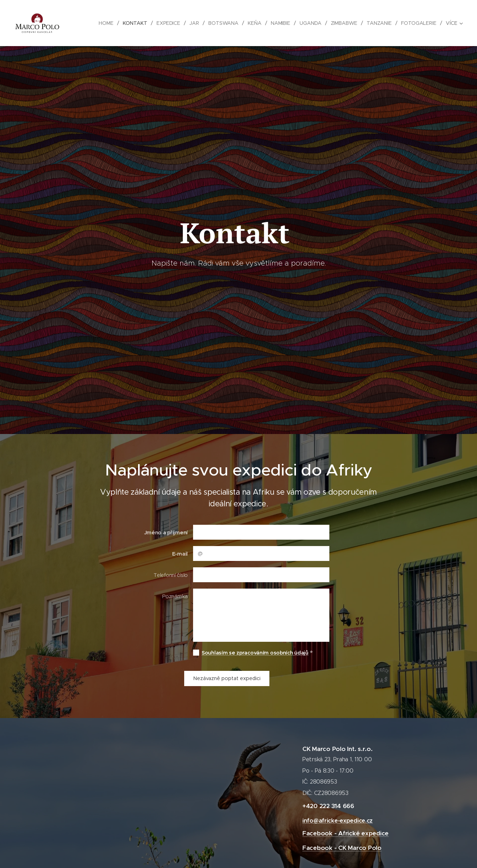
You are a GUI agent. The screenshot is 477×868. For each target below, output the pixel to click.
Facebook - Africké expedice (346, 834)
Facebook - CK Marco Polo (342, 848)
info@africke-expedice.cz (338, 821)
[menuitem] (106, 23)
